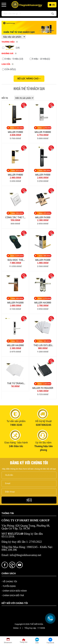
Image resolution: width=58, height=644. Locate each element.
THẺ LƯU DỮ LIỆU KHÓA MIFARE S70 (43, 345)
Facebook (11, 611)
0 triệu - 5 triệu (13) (14, 59)
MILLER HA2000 (15, 345)
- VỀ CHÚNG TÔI (9, 581)
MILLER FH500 (43, 175)
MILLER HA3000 (43, 303)
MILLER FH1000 (15, 303)
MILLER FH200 (43, 260)
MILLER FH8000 (43, 132)
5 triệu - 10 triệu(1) (41, 59)
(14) (12, 48)
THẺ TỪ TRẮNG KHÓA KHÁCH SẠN (15, 383)
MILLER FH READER (43, 388)
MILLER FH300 (43, 218)
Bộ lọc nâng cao (29, 79)
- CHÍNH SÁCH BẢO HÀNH (14, 591)
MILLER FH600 (15, 175)
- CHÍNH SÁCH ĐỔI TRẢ (13, 595)
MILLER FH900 (15, 132)
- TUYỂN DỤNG (9, 586)
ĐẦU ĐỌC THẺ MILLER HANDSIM (15, 260)
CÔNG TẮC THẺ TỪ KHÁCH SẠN (15, 218)
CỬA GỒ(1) (10, 69)
